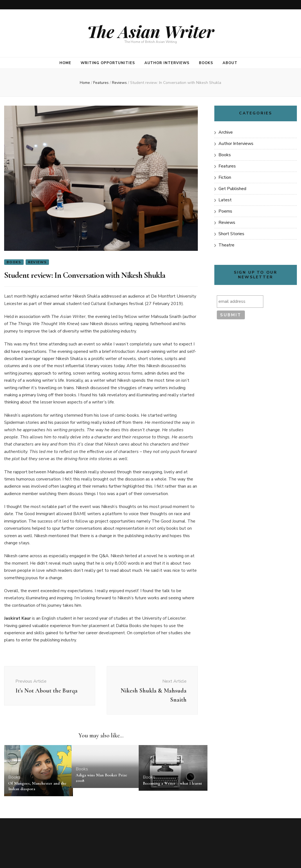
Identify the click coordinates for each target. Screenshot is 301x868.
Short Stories (231, 234)
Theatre (226, 245)
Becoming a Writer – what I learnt (172, 783)
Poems (225, 211)
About (230, 63)
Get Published (232, 189)
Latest (225, 200)
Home (65, 63)
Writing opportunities (108, 63)
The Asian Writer (150, 31)
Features (227, 166)
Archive (226, 132)
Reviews (37, 262)
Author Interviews (167, 63)
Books (206, 63)
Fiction (225, 177)
